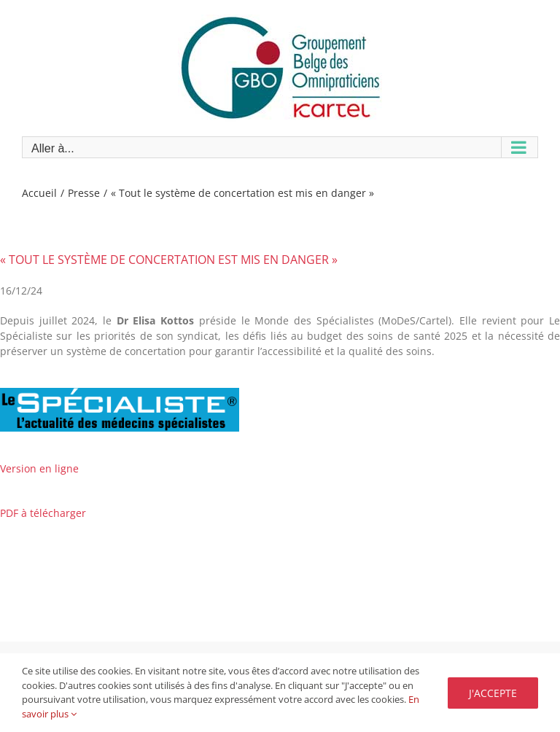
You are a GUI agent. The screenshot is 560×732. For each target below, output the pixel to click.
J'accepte (493, 693)
